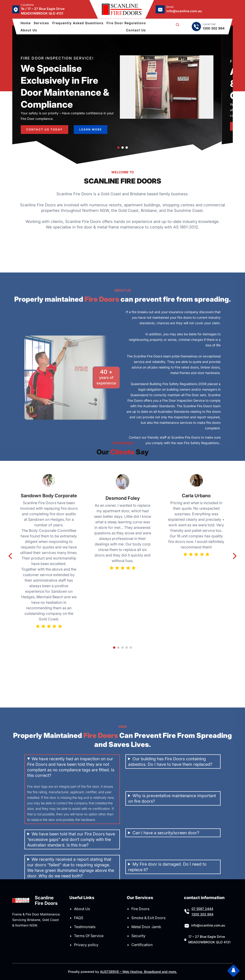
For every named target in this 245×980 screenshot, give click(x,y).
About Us (82, 909)
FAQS (79, 918)
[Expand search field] (177, 27)
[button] (118, 148)
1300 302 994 (202, 914)
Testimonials (85, 927)
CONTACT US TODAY (44, 127)
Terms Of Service (89, 936)
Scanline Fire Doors (46, 900)
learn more (91, 127)
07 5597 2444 (202, 909)
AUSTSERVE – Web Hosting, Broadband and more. (139, 972)
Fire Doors (140, 909)
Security (138, 936)
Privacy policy (86, 945)
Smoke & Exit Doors (148, 918)
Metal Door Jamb (146, 927)
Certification (142, 945)
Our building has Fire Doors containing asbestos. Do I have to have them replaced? (170, 845)
